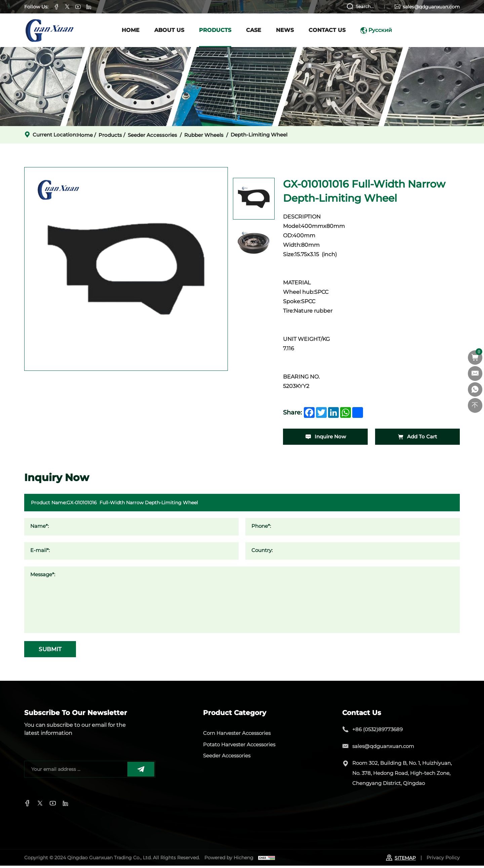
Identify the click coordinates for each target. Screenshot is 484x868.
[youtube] (66, 805)
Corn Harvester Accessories (237, 735)
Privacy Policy (443, 860)
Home (131, 30)
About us (169, 30)
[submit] (141, 771)
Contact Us (327, 30)
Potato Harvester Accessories (239, 747)
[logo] (51, 30)
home (85, 135)
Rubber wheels (204, 135)
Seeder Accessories (152, 135)
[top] (475, 406)
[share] (358, 412)
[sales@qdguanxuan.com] (475, 374)
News (285, 30)
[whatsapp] (346, 412)
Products (215, 30)
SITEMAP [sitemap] (401, 860)
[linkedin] (333, 412)
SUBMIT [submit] (54, 650)
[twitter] (321, 412)
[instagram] (53, 805)
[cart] (475, 358)
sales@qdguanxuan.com (431, 7)
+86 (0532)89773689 (377, 731)
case (254, 30)
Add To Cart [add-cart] (417, 437)
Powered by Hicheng (229, 860)
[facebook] (309, 412)
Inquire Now (325, 437)
